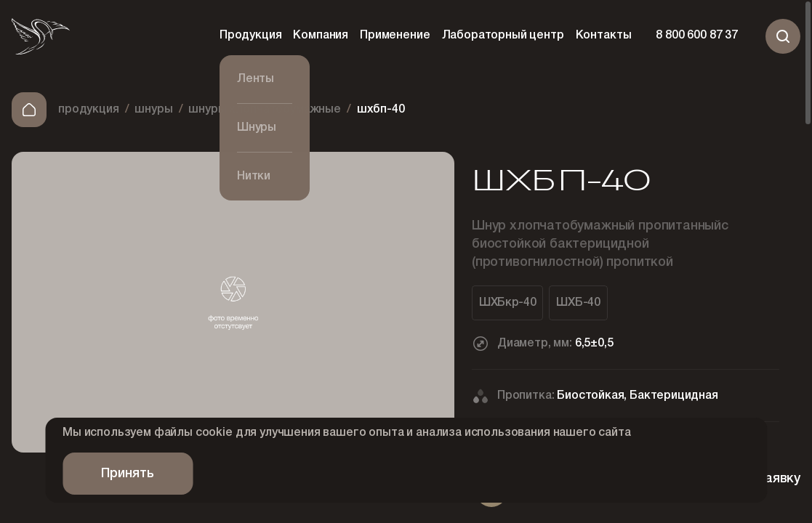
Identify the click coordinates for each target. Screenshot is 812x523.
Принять (128, 474)
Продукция (251, 36)
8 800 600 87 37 (697, 36)
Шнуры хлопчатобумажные (264, 110)
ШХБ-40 (578, 303)
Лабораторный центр (503, 36)
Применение (395, 36)
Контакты (604, 36)
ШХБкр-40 (507, 303)
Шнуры (153, 110)
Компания (321, 36)
